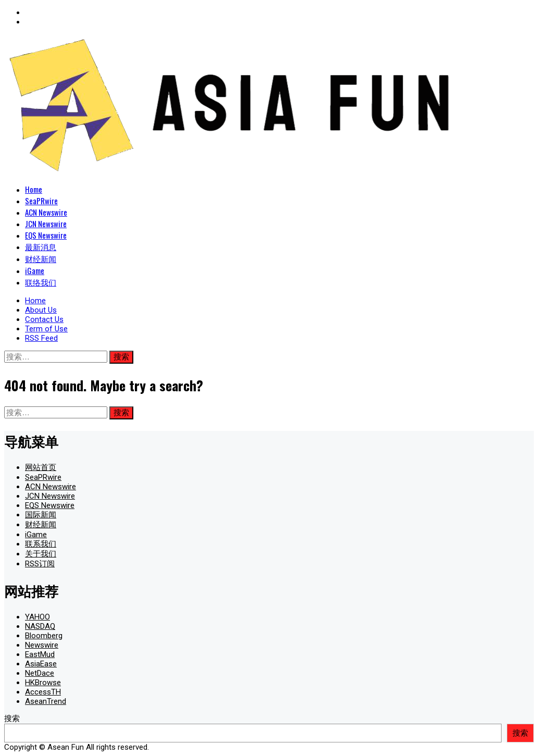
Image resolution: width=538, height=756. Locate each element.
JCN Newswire (46, 224)
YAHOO (37, 617)
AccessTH (43, 692)
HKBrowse (43, 683)
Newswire (42, 645)
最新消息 (41, 246)
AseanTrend (46, 701)
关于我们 (41, 554)
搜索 (12, 718)
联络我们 (41, 282)
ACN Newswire (46, 212)
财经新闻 (41, 258)
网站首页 (41, 467)
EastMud (40, 654)
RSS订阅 (40, 564)
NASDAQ (40, 626)
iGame (35, 270)
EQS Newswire (46, 235)
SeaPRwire (41, 201)
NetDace (40, 673)
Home (34, 189)
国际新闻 (41, 515)
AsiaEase (41, 664)
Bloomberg (44, 636)
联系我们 (41, 544)
